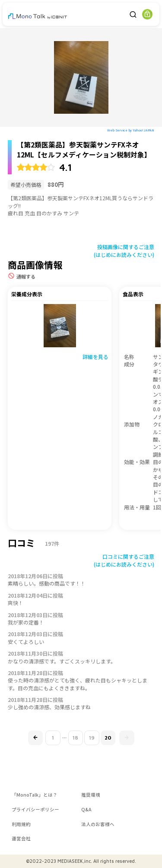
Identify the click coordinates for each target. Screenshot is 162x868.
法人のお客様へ (98, 824)
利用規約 (21, 824)
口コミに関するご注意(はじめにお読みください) (124, 560)
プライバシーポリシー (35, 809)
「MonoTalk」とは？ (35, 795)
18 (75, 738)
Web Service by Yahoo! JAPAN (131, 130)
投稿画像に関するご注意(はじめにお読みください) (124, 250)
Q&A (86, 809)
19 (92, 738)
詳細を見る (95, 357)
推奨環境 (91, 795)
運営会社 (21, 838)
